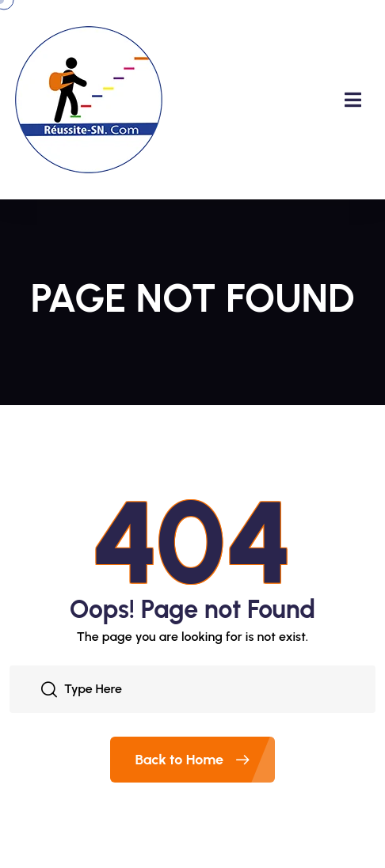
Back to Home (206, 760)
